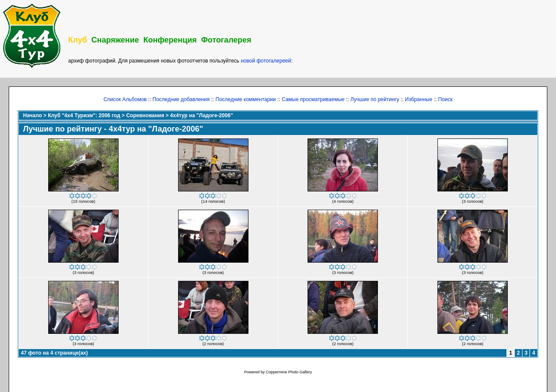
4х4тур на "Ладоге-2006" (202, 115)
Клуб (78, 40)
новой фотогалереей (266, 61)
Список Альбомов (125, 99)
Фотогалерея (226, 40)
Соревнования (145, 115)
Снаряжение (115, 40)
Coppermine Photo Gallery (289, 372)
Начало (32, 115)
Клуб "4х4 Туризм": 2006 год (84, 115)
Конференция (170, 40)
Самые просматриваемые (313, 99)
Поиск (445, 99)
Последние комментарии (246, 99)
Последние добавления (181, 99)
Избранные (419, 99)
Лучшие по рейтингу (375, 99)
